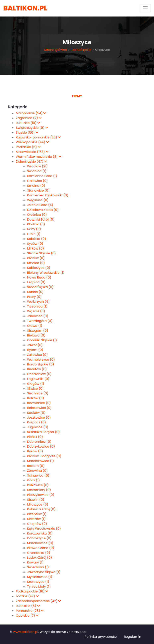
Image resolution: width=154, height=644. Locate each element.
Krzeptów (37, 514)
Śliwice (35, 389)
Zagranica (29, 118)
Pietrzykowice (41, 495)
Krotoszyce (38, 582)
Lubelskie (28, 606)
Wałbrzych (38, 302)
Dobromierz (39, 442)
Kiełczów (36, 519)
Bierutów (37, 369)
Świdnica (37, 171)
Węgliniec (38, 200)
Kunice (35, 292)
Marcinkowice (41, 461)
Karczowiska (40, 533)
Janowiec (38, 316)
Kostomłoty (39, 490)
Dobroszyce (39, 538)
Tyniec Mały (39, 587)
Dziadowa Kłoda (43, 210)
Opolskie (27, 616)
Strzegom (38, 331)
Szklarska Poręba (43, 432)
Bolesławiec (39, 408)
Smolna (36, 186)
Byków (35, 451)
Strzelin (36, 500)
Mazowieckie (32, 152)
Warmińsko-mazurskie (39, 157)
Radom (36, 466)
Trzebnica (37, 306)
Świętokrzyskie (32, 128)
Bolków (35, 398)
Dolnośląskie (81, 50)
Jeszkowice (39, 417)
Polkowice (38, 485)
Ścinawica (38, 475)
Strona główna (56, 50)
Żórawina (37, 471)
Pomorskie (30, 611)
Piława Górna (41, 548)
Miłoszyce (38, 504)
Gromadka (39, 553)
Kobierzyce (39, 268)
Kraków (36, 258)
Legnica (36, 282)
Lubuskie (28, 123)
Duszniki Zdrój (41, 219)
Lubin (34, 234)
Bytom (35, 350)
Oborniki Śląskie (42, 340)
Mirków (35, 248)
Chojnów (37, 524)
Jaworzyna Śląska (44, 572)
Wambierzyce (41, 360)
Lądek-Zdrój (40, 558)
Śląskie (27, 133)
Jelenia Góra (40, 205)
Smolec (36, 263)
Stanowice (38, 190)
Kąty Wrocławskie (44, 529)
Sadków (36, 413)
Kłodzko (36, 224)
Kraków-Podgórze (44, 456)
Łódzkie (27, 596)
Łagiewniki (38, 379)
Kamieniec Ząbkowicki (48, 195)
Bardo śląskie (41, 364)
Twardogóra (40, 321)
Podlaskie (28, 147)
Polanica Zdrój (41, 509)
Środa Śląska (40, 287)
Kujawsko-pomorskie (38, 137)
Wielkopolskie (32, 142)
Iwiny (34, 229)
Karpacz (36, 422)
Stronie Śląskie (41, 253)
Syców (35, 244)
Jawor (35, 345)
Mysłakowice (40, 577)
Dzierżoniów (39, 374)
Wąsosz (36, 311)
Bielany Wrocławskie (46, 273)
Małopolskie (31, 113)
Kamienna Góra (42, 176)
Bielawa (36, 335)
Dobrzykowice (41, 446)
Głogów (36, 384)
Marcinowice (40, 543)
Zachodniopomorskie (38, 601)
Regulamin (133, 637)
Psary (34, 297)
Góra (33, 480)
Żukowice (37, 355)
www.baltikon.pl (26, 632)
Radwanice (39, 403)
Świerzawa (38, 567)
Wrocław (37, 166)
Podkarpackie (32, 591)
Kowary (35, 562)
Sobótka (36, 239)
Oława (35, 326)
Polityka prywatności (101, 637)
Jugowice (38, 427)
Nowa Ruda (39, 277)
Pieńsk (35, 437)
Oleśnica (37, 215)
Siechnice (38, 393)
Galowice (37, 181)
